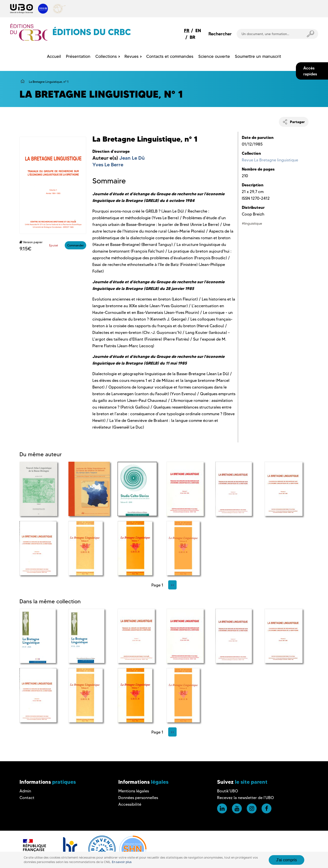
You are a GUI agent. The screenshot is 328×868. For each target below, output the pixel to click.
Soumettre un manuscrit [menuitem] (258, 56)
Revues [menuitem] (132, 56)
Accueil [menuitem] (54, 56)
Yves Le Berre (108, 165)
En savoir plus (122, 862)
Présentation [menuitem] (78, 56)
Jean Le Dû (132, 158)
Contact (27, 798)
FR (187, 31)
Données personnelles (138, 798)
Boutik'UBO (228, 791)
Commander (75, 245)
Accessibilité (130, 804)
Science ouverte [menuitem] (214, 56)
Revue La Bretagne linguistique (270, 160)
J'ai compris (287, 860)
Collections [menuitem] (106, 56)
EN (198, 31)
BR (193, 37)
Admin (25, 791)
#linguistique (252, 223)
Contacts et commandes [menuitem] (170, 56)
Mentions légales (134, 791)
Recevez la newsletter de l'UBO (246, 798)
